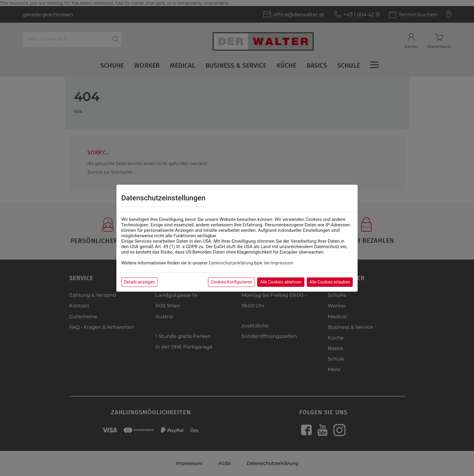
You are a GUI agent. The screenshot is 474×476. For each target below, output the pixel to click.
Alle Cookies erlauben (330, 282)
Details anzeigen (139, 282)
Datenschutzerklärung (231, 263)
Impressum (282, 263)
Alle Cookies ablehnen (281, 282)
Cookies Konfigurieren (231, 282)
